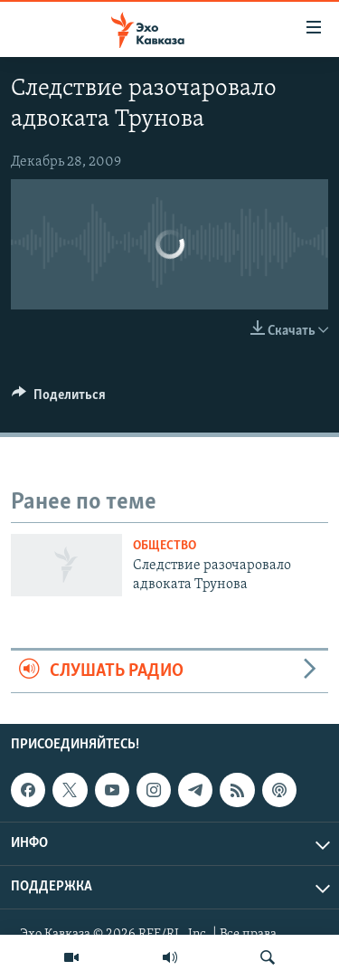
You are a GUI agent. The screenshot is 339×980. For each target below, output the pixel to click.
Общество (165, 546)
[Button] (59, 399)
